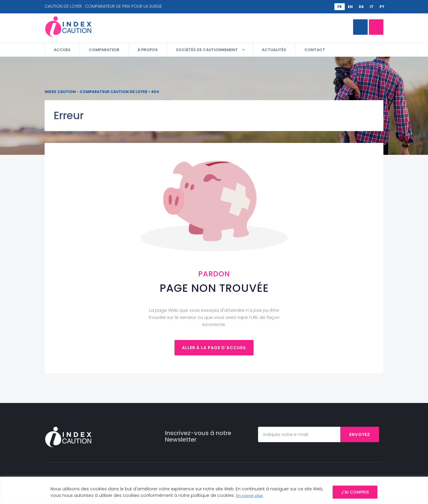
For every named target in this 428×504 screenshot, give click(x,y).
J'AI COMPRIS (355, 492)
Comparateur (357, 27)
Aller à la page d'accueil (214, 348)
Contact (315, 50)
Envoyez (360, 434)
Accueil (62, 50)
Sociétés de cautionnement (207, 50)
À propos (148, 50)
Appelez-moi (304, 27)
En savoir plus (251, 495)
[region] (214, 490)
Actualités (274, 50)
